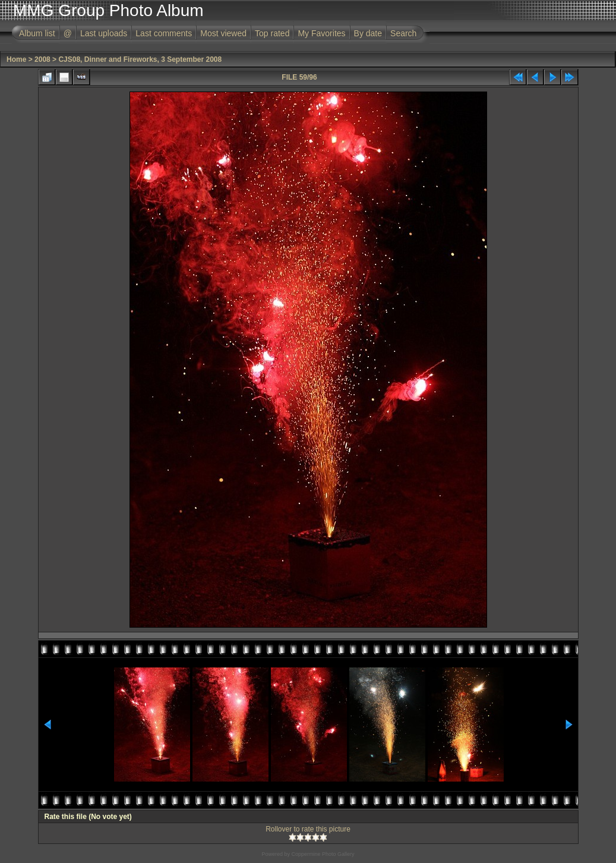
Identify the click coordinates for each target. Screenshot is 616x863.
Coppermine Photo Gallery (323, 854)
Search (403, 33)
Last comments (164, 33)
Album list (37, 33)
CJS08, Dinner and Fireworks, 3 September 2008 (140, 59)
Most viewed (223, 33)
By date (368, 33)
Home (16, 59)
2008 (42, 59)
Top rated (272, 33)
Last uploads (104, 33)
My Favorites (321, 33)
